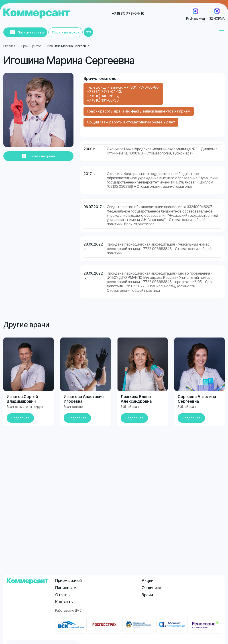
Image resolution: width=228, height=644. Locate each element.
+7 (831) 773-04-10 (128, 14)
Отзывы (63, 595)
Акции (148, 580)
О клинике (151, 588)
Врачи (147, 595)
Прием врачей (68, 580)
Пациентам (66, 588)
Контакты (64, 602)
